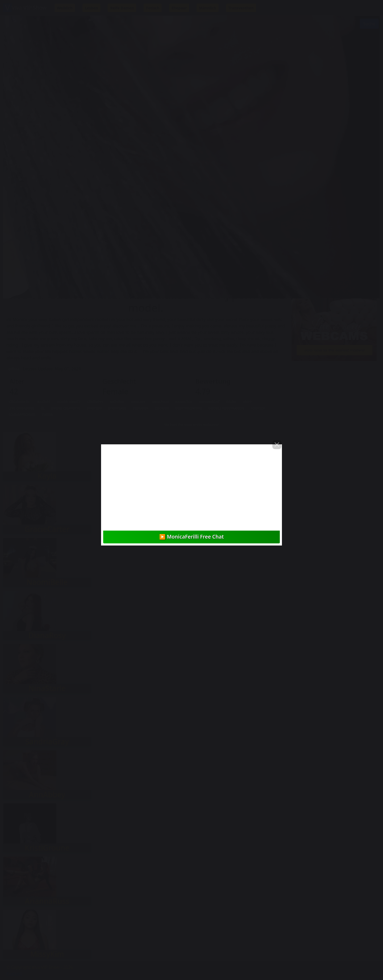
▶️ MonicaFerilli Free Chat (192, 537)
